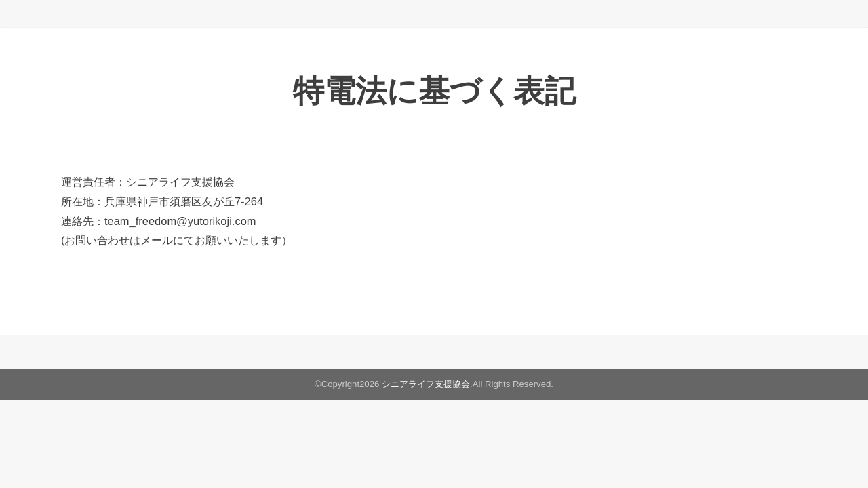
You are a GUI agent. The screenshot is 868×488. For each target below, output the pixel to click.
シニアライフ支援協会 (426, 384)
